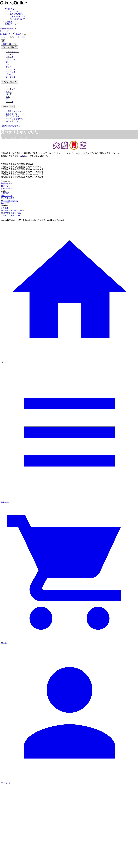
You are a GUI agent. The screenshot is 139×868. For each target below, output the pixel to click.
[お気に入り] (6, 34)
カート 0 (4, 31)
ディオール (11, 59)
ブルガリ (10, 74)
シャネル (10, 57)
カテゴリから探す (9, 82)
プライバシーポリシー (11, 216)
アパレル (10, 102)
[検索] (24, 37)
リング (9, 87)
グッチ (9, 67)
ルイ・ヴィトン (12, 52)
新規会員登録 (7, 183)
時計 (8, 99)
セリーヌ (10, 62)
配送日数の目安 (16, 14)
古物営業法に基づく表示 (12, 213)
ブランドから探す (9, 47)
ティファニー (12, 77)
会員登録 (4, 29)
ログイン (12, 29)
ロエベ (9, 64)
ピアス (9, 92)
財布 (8, 97)
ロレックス (11, 69)
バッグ (9, 94)
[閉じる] (3, 41)
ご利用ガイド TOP (14, 111)
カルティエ (11, 72)
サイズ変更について (18, 17)
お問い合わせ (11, 24)
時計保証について (17, 19)
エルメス (10, 54)
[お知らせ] (18, 34)
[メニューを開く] (25, 35)
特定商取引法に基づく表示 (12, 210)
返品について (15, 11)
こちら (23, 156)
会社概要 (5, 208)
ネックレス (11, 89)
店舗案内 (9, 22)
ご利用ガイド (11, 9)
